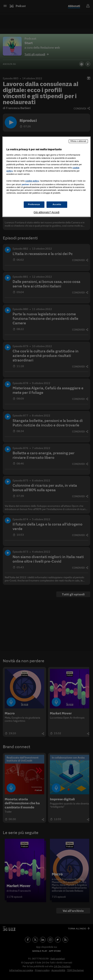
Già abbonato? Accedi (46, 212)
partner (25, 185)
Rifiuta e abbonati (78, 141)
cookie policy (32, 181)
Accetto (57, 204)
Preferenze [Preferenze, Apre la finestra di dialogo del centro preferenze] (34, 204)
